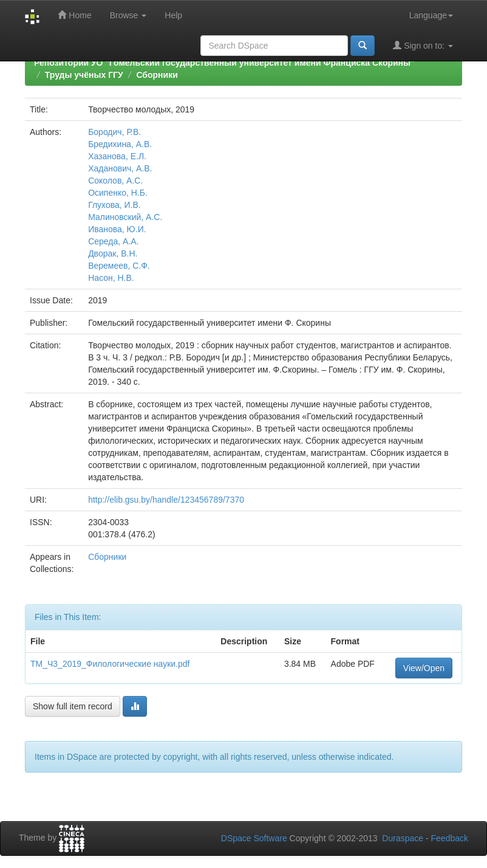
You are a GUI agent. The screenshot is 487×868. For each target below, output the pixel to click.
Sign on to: (423, 45)
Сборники (157, 75)
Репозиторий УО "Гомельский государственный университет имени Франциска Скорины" (224, 63)
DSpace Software (254, 838)
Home (74, 15)
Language (431, 15)
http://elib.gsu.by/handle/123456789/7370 (166, 500)
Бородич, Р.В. (114, 132)
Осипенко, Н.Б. (118, 193)
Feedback (450, 838)
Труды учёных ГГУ (84, 75)
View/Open (424, 668)
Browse (128, 15)
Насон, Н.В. (111, 278)
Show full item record (73, 706)
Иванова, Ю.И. (117, 229)
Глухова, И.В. (114, 205)
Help (173, 15)
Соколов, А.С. (115, 181)
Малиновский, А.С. (125, 217)
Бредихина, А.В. (120, 144)
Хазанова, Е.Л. (117, 156)
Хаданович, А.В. (120, 168)
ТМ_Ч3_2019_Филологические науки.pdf (110, 664)
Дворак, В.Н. (113, 253)
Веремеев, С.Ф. (119, 266)
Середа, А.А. (113, 241)
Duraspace (403, 838)
